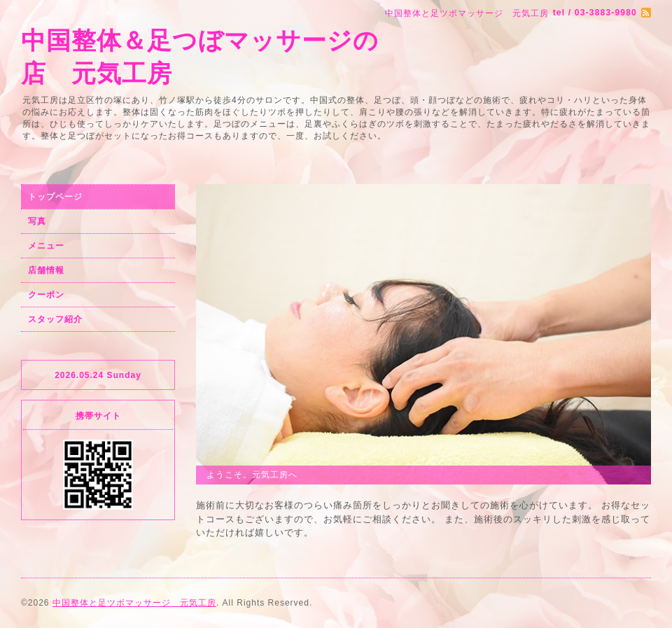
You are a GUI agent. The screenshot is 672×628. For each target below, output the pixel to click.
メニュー (46, 246)
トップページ (55, 197)
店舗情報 (46, 270)
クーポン (46, 295)
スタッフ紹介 (55, 319)
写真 (37, 221)
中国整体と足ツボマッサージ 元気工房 (134, 603)
